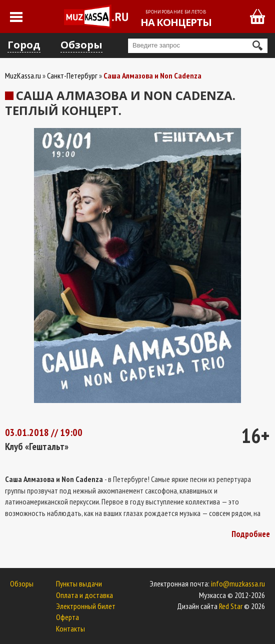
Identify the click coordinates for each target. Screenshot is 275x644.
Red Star (231, 606)
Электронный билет (86, 606)
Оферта (67, 617)
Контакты (70, 628)
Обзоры (81, 45)
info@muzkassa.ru (238, 583)
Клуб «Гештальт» (37, 446)
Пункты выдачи (79, 583)
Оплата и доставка (84, 595)
